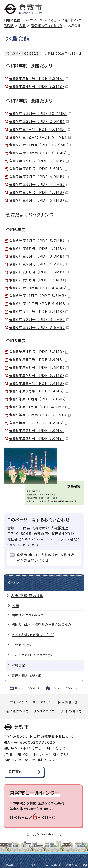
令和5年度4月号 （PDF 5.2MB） (39, 352)
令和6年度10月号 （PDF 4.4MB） (40, 288)
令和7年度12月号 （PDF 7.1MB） (40, 137)
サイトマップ (19, 702)
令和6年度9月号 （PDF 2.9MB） (39, 280)
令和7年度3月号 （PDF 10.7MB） (40, 114)
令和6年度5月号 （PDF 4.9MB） (39, 249)
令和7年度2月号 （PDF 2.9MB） (39, 122)
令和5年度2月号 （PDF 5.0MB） (38, 431)
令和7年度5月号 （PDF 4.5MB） (39, 192)
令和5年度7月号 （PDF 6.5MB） (39, 376)
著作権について (17, 711)
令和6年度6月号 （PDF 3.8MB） (39, 256)
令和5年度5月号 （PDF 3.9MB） (38, 360)
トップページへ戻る (65, 688)
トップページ (34, 20)
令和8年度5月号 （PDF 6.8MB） (38, 79)
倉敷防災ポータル (77, 865)
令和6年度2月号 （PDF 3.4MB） (39, 320)
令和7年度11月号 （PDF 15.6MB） (41, 145)
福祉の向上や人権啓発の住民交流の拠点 (42, 625)
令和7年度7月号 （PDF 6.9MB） (39, 177)
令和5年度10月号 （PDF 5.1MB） (39, 399)
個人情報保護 (68, 702)
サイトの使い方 (71, 711)
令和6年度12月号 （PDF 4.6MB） (40, 304)
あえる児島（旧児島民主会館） (33, 655)
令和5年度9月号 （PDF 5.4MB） (38, 391)
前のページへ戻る (28, 688)
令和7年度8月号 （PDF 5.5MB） (38, 169)
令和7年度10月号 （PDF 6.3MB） (40, 153)
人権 (22, 26)
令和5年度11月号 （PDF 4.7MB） (40, 407)
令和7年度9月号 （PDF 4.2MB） (39, 161)
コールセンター (55, 865)
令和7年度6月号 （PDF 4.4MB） (39, 185)
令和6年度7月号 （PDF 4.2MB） (39, 264)
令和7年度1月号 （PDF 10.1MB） (39, 129)
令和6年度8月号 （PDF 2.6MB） (39, 272)
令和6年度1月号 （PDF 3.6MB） (39, 312)
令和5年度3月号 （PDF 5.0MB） (38, 439)
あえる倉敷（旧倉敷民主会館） (33, 635)
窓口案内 (16, 772)
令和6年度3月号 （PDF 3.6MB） (39, 328)
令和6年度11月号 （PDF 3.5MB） (40, 296)
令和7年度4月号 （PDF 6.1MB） (39, 200)
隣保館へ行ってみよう (47, 26)
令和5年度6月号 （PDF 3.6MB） (39, 368)
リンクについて (44, 711)
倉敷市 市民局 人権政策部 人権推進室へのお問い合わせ (46, 558)
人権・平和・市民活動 (27, 596)
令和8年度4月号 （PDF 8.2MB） (39, 87)
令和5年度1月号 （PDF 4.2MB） (38, 423)
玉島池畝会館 (22, 645)
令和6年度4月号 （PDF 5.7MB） (39, 241)
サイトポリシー (43, 702)
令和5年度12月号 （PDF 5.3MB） (40, 415)
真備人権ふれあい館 (26, 676)
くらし (52, 20)
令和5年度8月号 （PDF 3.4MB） (39, 383)
